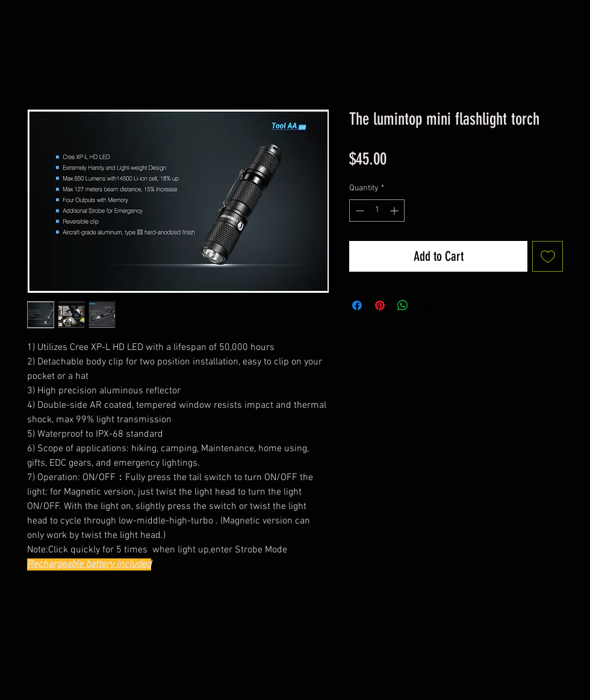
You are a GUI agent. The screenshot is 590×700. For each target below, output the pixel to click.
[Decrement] (359, 211)
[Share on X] (426, 305)
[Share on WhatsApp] (403, 305)
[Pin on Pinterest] (380, 305)
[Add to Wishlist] (548, 256)
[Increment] (395, 211)
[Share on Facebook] (357, 305)
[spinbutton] (377, 211)
